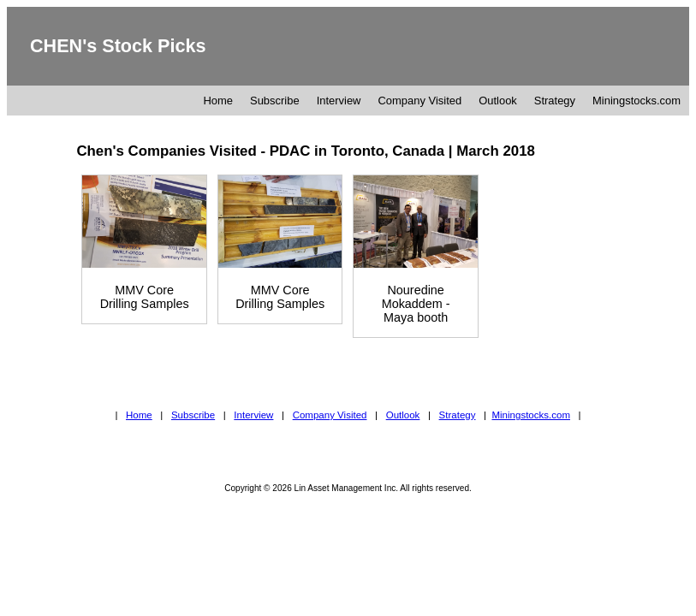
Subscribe (275, 101)
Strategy (555, 101)
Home (218, 101)
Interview (339, 101)
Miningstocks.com (637, 101)
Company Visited (419, 101)
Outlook (498, 101)
